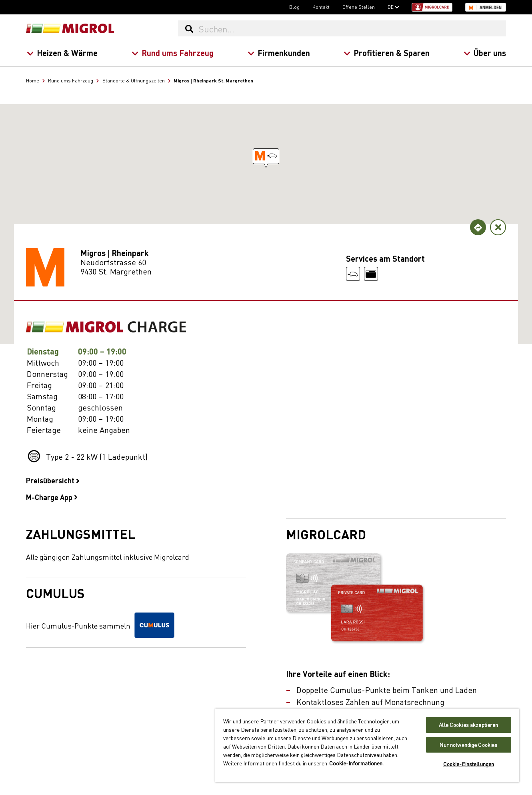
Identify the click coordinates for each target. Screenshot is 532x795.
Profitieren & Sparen (387, 53)
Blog (294, 7)
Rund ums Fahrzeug (172, 53)
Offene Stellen (359, 7)
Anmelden (491, 8)
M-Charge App (52, 497)
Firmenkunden (278, 53)
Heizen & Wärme (62, 53)
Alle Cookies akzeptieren (468, 725)
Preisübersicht (53, 480)
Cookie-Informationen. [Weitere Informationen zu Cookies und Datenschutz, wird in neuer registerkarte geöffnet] (356, 763)
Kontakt (321, 7)
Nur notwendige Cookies (468, 745)
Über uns (485, 53)
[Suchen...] (352, 28)
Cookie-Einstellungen (469, 764)
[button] (266, 156)
